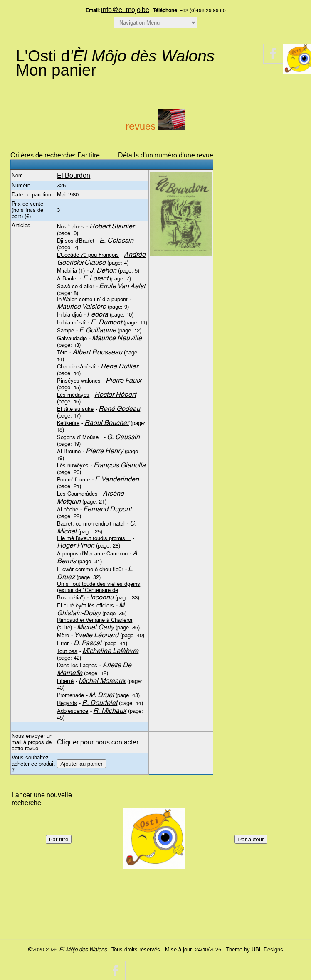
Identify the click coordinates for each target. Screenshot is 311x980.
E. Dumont (106, 322)
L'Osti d (115, 56)
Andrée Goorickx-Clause (101, 258)
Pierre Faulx (123, 380)
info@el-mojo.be (125, 10)
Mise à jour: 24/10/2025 (193, 949)
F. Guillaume (97, 330)
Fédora (97, 314)
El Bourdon (74, 176)
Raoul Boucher (107, 423)
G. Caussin (123, 437)
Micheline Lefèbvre (110, 651)
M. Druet (101, 695)
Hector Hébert (115, 394)
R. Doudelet (100, 703)
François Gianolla (120, 465)
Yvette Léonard (96, 635)
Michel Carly (95, 627)
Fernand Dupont (107, 509)
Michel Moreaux (102, 681)
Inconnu (102, 597)
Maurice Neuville (117, 338)
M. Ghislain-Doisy (91, 609)
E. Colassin (116, 240)
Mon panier (56, 70)
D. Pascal (88, 643)
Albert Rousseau (97, 352)
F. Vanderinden (117, 479)
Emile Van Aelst (122, 286)
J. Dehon (103, 270)
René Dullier (119, 366)
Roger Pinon (76, 545)
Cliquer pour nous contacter (98, 742)
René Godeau (119, 409)
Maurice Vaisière (81, 306)
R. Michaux (110, 711)
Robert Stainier (112, 226)
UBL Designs (267, 949)
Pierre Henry (104, 451)
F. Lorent (95, 278)
